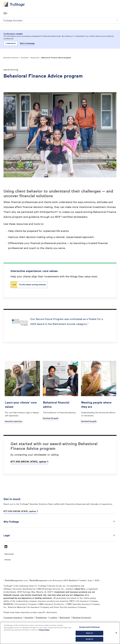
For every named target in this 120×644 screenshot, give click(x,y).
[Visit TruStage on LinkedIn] (6, 547)
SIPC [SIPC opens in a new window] (83, 589)
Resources (35, 58)
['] (60, 378)
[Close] (116, 633)
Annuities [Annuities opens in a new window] (29, 618)
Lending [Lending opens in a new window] (53, 618)
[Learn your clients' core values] (22, 409)
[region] (60, 633)
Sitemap (8, 560)
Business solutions (11, 58)
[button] (60, 21)
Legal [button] (59, 536)
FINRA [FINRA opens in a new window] (77, 589)
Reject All (89, 633)
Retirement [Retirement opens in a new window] (65, 618)
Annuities (25, 58)
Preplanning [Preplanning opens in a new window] (41, 618)
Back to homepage (27, 43)
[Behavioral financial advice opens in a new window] (60, 407)
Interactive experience (13, 421)
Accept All (89, 639)
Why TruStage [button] (59, 522)
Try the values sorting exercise (32, 285)
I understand (10, 43)
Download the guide (51, 418)
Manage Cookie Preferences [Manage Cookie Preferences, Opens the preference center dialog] (89, 627)
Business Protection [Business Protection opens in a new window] (82, 618)
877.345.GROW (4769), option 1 (29, 462)
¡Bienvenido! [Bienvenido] (9, 554)
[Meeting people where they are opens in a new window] (99, 409)
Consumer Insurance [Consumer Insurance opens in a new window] (13, 618)
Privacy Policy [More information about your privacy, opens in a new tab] (44, 630)
